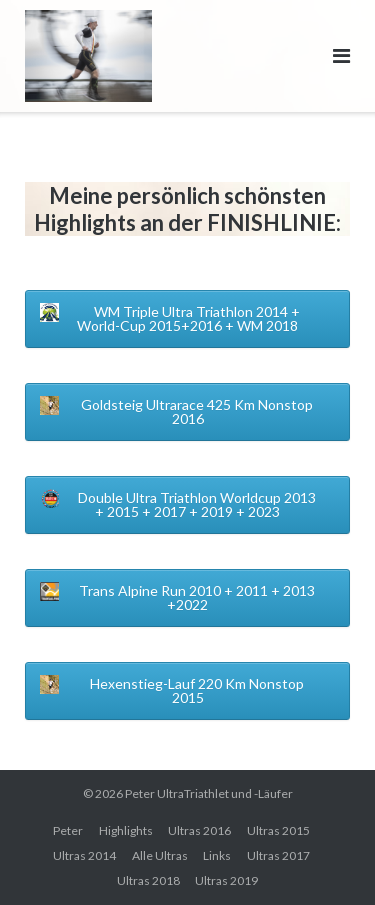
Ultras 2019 (226, 880)
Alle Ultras (160, 855)
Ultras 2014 (84, 855)
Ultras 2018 (148, 880)
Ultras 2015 (278, 830)
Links (217, 855)
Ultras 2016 (199, 830)
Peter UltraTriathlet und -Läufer (209, 793)
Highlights (126, 830)
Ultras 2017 (278, 855)
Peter (68, 830)
